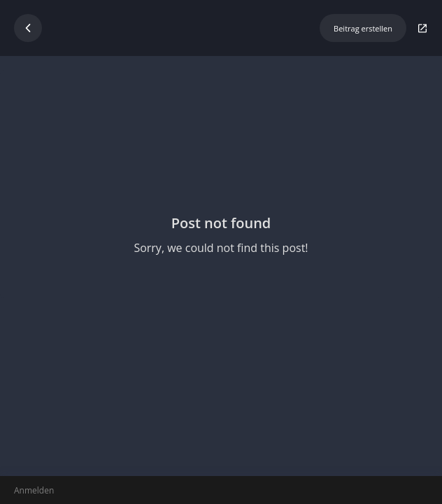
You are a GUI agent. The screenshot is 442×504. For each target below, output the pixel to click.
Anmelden (34, 490)
